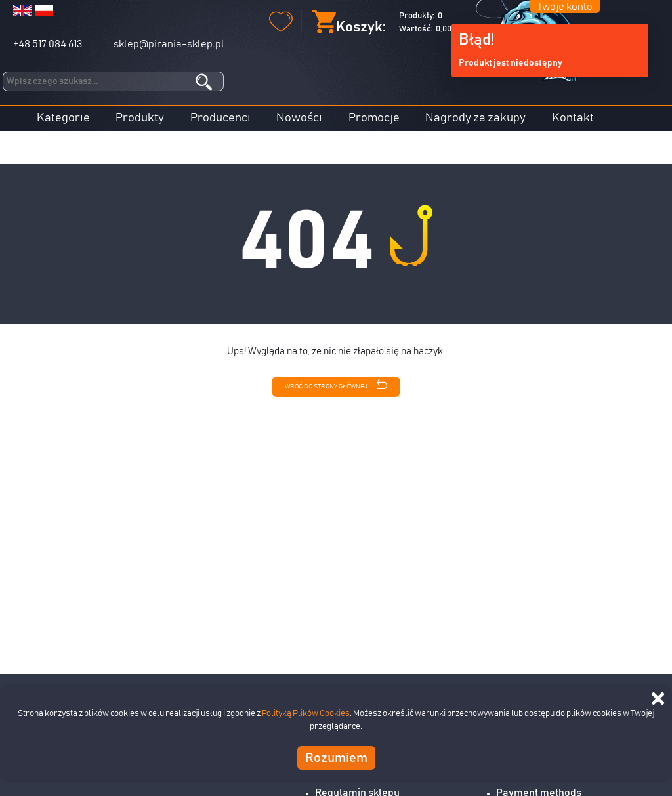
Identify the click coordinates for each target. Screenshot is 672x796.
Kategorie (63, 118)
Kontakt (573, 118)
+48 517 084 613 (48, 44)
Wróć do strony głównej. (336, 384)
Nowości (299, 118)
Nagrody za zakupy (475, 118)
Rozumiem (336, 758)
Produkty (140, 118)
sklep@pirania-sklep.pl (169, 44)
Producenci (220, 118)
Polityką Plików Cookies (306, 714)
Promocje (374, 118)
